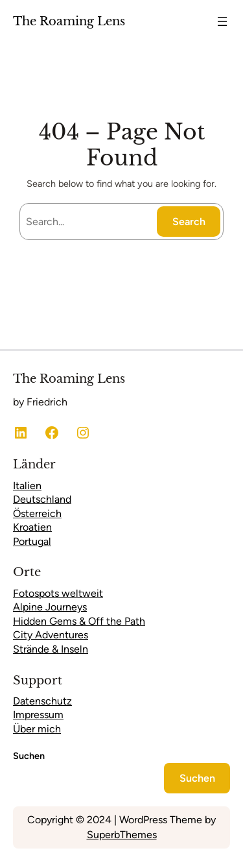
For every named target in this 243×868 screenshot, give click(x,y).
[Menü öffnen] (222, 21)
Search (189, 222)
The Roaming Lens (69, 21)
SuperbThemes (122, 835)
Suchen (29, 756)
